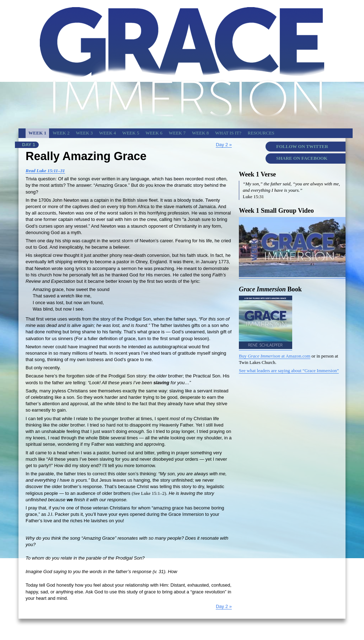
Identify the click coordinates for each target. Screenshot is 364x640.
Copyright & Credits (258, 629)
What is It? (228, 133)
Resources (261, 133)
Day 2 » (224, 145)
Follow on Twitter (302, 146)
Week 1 (37, 133)
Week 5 (131, 133)
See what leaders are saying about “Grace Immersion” (289, 371)
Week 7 (177, 133)
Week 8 (200, 133)
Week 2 (61, 133)
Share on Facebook (302, 158)
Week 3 (84, 133)
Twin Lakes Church (220, 629)
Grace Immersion (294, 629)
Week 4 (108, 133)
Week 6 (154, 133)
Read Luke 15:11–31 (45, 171)
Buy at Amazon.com (275, 356)
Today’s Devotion (328, 629)
